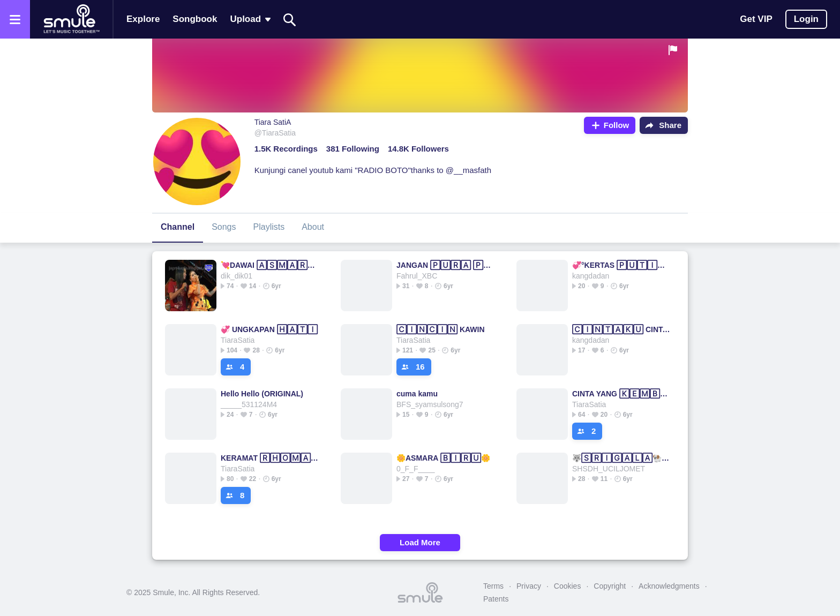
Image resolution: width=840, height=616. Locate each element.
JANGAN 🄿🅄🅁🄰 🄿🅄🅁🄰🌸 (445, 265)
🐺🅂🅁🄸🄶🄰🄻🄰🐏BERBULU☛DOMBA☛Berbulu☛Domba (621, 458)
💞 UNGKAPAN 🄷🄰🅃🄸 (269, 329)
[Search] (290, 20)
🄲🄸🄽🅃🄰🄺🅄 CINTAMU (621, 329)
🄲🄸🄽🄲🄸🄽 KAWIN (441, 329)
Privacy (529, 586)
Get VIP (756, 19)
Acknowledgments (669, 586)
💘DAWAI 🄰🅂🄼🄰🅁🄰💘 (270, 265)
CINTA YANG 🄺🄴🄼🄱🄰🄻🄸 (621, 394)
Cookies (568, 586)
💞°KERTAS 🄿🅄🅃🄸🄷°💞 (621, 265)
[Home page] (71, 19)
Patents (496, 599)
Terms (493, 586)
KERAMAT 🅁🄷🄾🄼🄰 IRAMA (270, 458)
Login (806, 19)
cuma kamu (417, 394)
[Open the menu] (15, 19)
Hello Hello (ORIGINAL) (262, 394)
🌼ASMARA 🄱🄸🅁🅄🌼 (443, 458)
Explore (143, 19)
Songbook (195, 19)
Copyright (610, 586)
